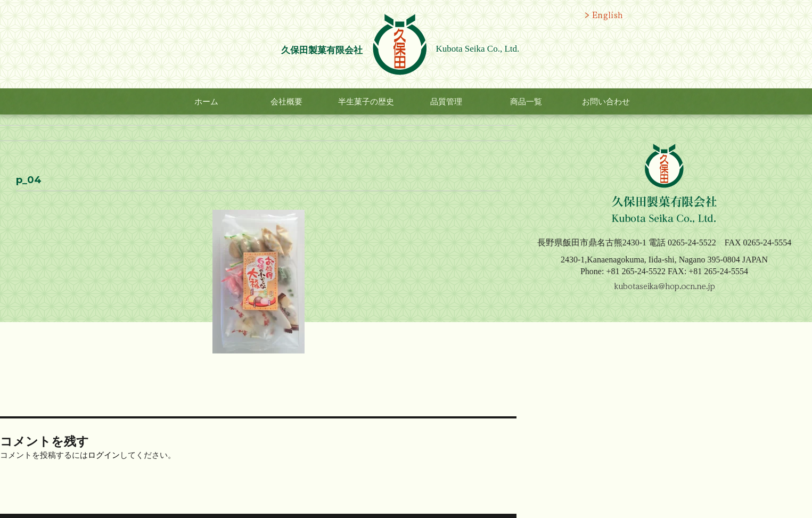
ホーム (206, 102)
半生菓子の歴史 (366, 102)
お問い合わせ (606, 102)
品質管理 (446, 102)
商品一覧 (526, 102)
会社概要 (286, 102)
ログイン (104, 455)
